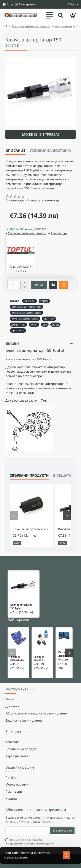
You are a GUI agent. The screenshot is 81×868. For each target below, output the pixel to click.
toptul (44, 301)
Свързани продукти (29, 475)
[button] (39, 285)
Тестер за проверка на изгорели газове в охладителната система (18, 658)
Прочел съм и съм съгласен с (30, 842)
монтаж (49, 318)
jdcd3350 (29, 301)
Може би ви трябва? (41, 134)
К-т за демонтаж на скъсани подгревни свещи (64, 654)
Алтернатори (64, 26)
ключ (34, 324)
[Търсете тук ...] (60, 15)
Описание (15, 151)
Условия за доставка (50, 151)
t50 (45, 324)
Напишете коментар (44, 200)
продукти (18, 330)
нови (55, 324)
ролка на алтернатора (26, 307)
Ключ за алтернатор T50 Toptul (21, 606)
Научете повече (16, 857)
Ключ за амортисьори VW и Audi (32, 529)
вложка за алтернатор (26, 313)
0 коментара (15, 200)
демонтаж (18, 324)
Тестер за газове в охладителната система (42, 658)
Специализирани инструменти (31, 26)
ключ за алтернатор (25, 318)
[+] (25, 283)
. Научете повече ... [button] (44, 188)
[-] (25, 287)
